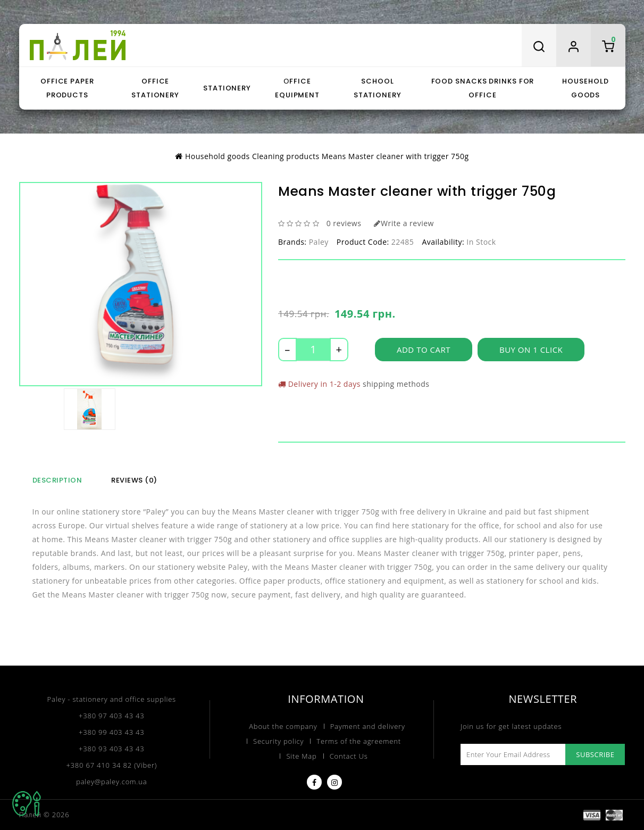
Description (57, 480)
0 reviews (344, 223)
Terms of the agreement (359, 741)
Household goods (585, 88)
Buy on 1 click (531, 350)
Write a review (404, 223)
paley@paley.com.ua (111, 782)
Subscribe (595, 754)
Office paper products (67, 88)
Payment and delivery (368, 726)
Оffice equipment (297, 88)
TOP (27, 803)
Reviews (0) (134, 480)
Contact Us (349, 756)
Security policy (278, 741)
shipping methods (396, 384)
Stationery (227, 88)
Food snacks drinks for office (483, 88)
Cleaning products (286, 156)
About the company (283, 726)
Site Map (301, 756)
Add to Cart (424, 350)
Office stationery (155, 88)
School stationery (378, 88)
